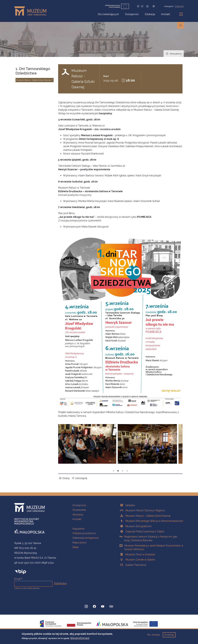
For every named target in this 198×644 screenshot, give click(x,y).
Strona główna (176, 54)
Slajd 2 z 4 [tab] (118, 471)
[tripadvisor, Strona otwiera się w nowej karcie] (111, 607)
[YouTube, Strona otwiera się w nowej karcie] (103, 606)
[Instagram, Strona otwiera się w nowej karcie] (86, 606)
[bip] (20, 572)
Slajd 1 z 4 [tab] (114, 471)
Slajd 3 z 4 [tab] (123, 471)
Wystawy (78, 515)
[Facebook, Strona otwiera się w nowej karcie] (94, 606)
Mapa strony (79, 543)
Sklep (76, 547)
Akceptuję (169, 635)
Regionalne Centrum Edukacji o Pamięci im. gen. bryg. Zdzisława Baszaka (151, 538)
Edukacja (150, 14)
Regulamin (78, 529)
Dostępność (132, 14)
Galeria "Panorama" (136, 565)
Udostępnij (79, 478)
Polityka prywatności (84, 533)
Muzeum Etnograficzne (138, 526)
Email (17, 579)
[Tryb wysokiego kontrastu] (147, 6)
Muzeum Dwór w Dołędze (140, 554)
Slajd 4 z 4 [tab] (127, 471)
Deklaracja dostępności (86, 538)
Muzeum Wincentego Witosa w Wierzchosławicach (154, 521)
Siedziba (130, 505)
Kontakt (166, 14)
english (179, 6)
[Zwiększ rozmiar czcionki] (138, 6)
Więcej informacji (80, 638)
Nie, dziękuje (154, 635)
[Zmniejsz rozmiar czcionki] (142, 6)
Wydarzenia (79, 510)
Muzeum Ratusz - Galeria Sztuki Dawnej (35, 80)
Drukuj (64, 478)
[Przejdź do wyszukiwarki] (181, 25)
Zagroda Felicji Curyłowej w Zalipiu (145, 531)
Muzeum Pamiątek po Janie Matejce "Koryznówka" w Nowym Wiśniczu (154, 547)
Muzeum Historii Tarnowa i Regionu (145, 510)
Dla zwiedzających (108, 14)
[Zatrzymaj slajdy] (154, 6)
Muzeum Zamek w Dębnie (140, 560)
